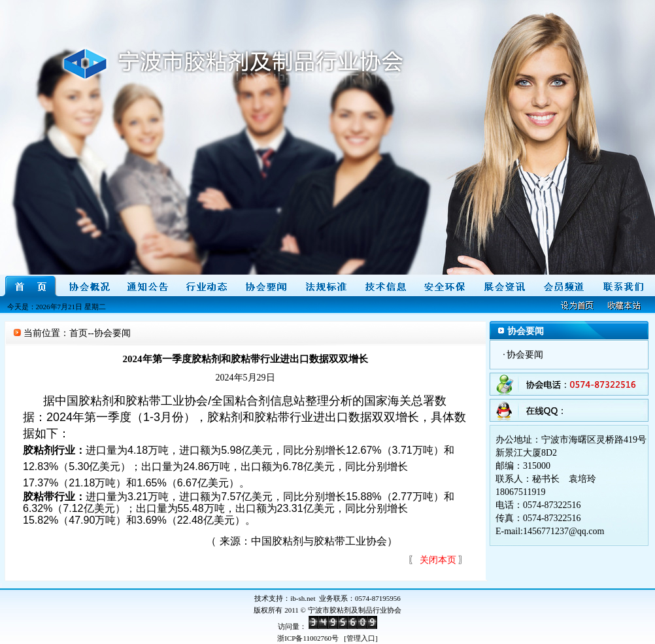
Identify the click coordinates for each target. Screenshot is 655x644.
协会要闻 (525, 355)
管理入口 (361, 638)
